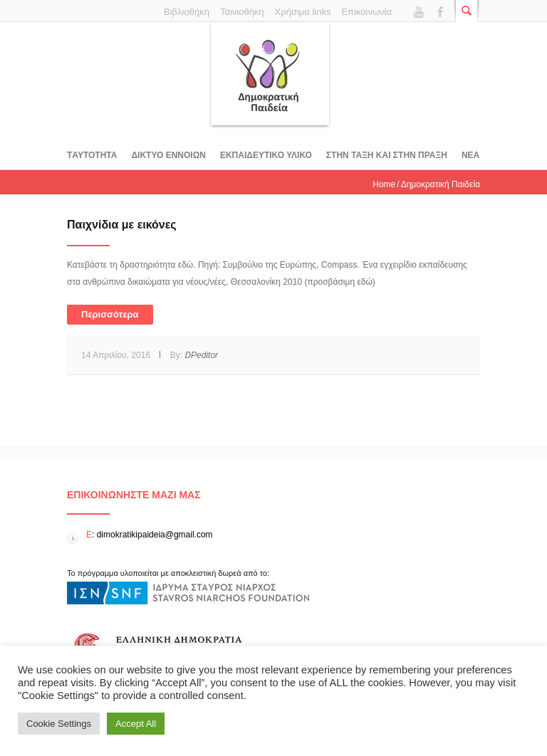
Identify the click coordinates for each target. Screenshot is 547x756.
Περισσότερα (110, 314)
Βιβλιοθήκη (187, 12)
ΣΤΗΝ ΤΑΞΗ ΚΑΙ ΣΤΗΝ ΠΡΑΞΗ (387, 155)
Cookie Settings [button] (59, 724)
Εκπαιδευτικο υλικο (266, 155)
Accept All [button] (136, 724)
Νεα (470, 155)
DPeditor (201, 355)
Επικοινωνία (366, 12)
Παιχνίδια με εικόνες (122, 225)
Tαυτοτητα (92, 155)
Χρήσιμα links (303, 12)
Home (384, 184)
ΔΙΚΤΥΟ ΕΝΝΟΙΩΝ (168, 155)
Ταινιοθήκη (242, 12)
